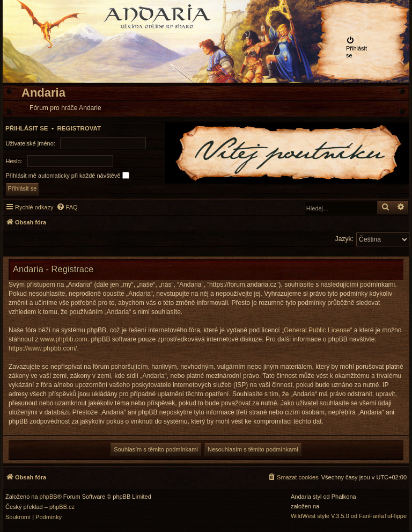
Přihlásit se (27, 128)
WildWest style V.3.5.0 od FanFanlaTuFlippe (349, 516)
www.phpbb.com (64, 339)
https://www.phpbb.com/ (43, 348)
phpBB (49, 497)
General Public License (317, 330)
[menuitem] (359, 48)
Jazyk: (344, 239)
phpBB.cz (62, 507)
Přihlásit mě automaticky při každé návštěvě (68, 175)
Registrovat (79, 128)
